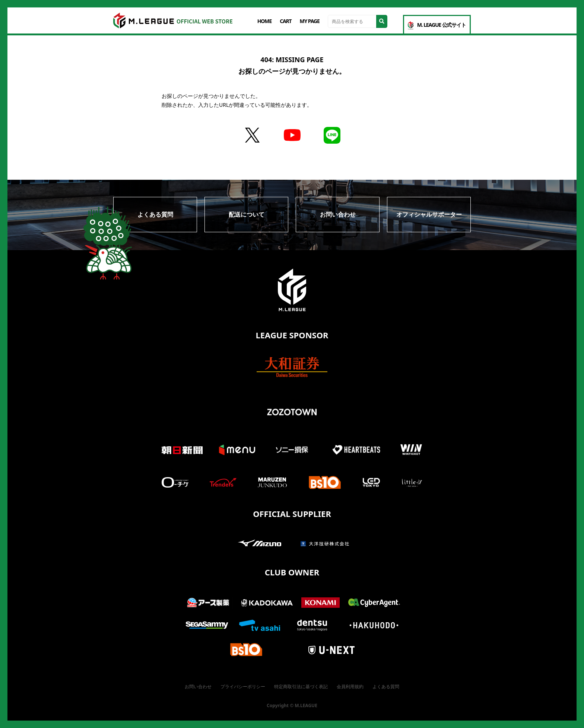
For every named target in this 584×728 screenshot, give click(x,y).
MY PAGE (310, 21)
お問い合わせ (338, 214)
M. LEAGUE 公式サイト (437, 25)
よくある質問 (155, 214)
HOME (264, 21)
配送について (247, 214)
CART (285, 21)
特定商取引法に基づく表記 (301, 687)
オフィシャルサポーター (429, 214)
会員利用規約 (350, 687)
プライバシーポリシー (243, 687)
